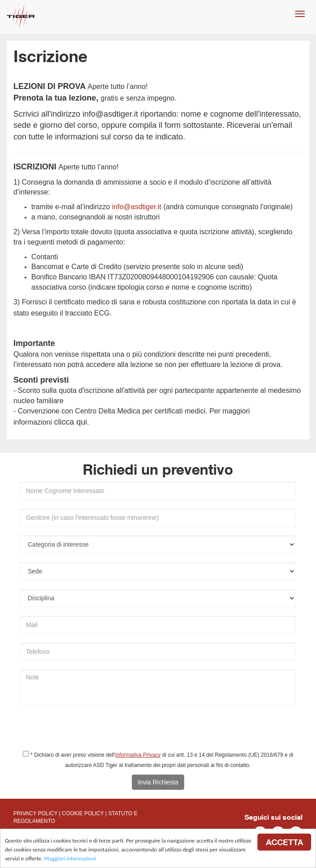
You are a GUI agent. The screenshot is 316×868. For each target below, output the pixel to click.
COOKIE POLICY (83, 813)
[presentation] (88, 732)
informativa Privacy (138, 755)
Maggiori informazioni (70, 859)
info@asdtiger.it (110, 114)
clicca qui (71, 422)
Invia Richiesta (158, 782)
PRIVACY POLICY (36, 813)
